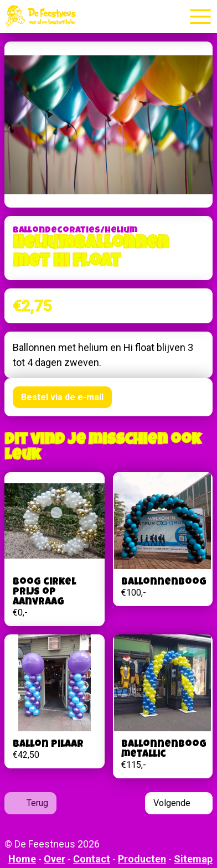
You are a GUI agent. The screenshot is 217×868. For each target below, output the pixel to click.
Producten (142, 859)
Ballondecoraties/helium (75, 231)
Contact (92, 859)
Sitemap (193, 859)
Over (55, 859)
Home (22, 859)
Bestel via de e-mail (62, 397)
